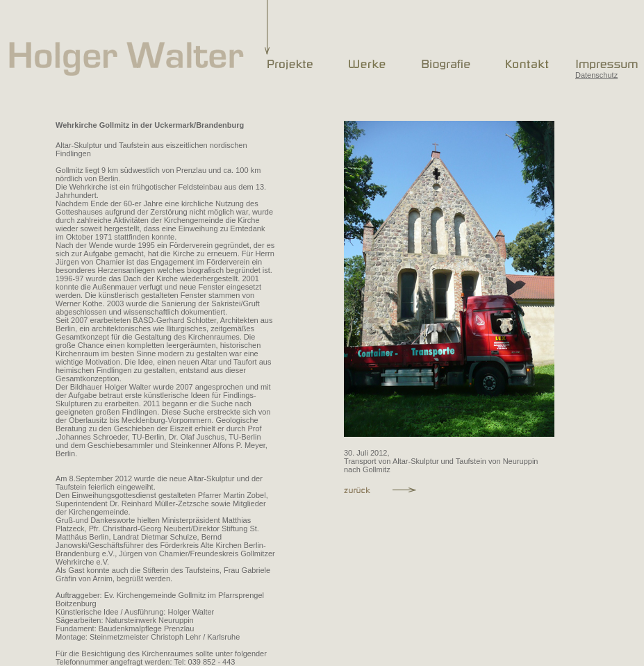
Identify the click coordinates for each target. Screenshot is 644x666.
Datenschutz (596, 75)
